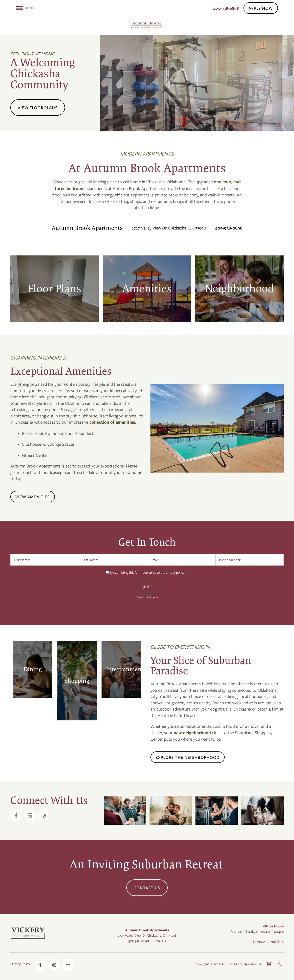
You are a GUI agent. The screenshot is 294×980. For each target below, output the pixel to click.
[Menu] (25, 8)
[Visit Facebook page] (16, 816)
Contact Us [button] (147, 888)
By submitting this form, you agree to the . (147, 572)
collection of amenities (112, 422)
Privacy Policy (20, 964)
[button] (261, 8)
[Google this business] (30, 816)
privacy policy (175, 572)
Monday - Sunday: (244, 931)
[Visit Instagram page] (44, 816)
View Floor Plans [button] (38, 108)
